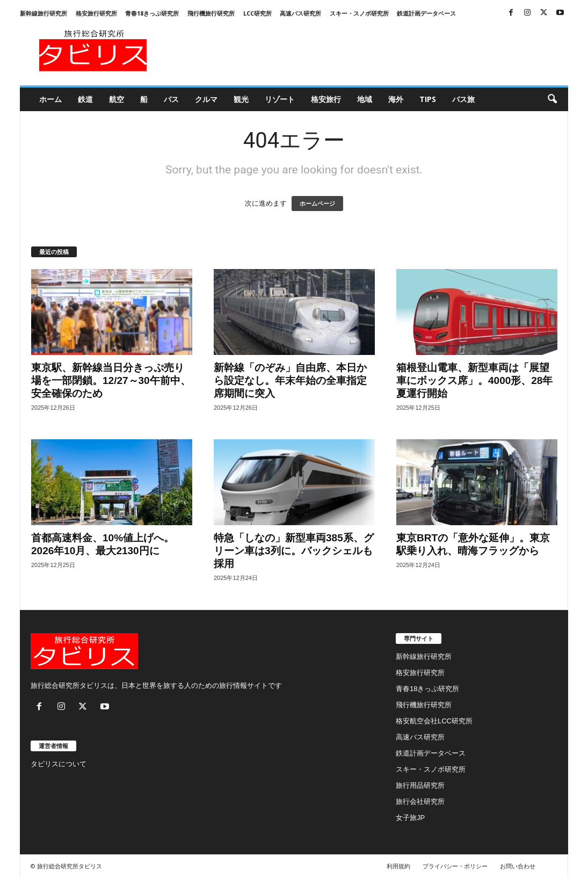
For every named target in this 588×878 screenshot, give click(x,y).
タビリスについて (59, 764)
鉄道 (85, 99)
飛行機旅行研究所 (211, 13)
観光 (241, 99)
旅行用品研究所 (420, 785)
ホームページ (317, 204)
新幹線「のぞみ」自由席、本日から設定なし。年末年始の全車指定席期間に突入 (290, 380)
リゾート (280, 99)
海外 (396, 99)
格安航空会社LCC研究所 (434, 721)
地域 (365, 99)
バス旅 (463, 99)
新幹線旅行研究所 (43, 13)
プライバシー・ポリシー (455, 866)
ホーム (50, 99)
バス (171, 99)
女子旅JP (410, 818)
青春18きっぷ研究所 (152, 13)
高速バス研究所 (300, 13)
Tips (428, 99)
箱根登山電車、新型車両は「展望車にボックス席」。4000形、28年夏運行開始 (474, 380)
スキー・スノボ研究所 (359, 13)
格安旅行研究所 (96, 13)
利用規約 (398, 866)
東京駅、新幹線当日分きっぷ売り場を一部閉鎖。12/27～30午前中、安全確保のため (111, 380)
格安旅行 (326, 99)
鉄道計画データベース (426, 13)
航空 (117, 99)
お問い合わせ (518, 866)
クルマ (206, 99)
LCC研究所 (257, 13)
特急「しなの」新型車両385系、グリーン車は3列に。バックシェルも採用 (294, 551)
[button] (552, 99)
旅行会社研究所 (420, 801)
